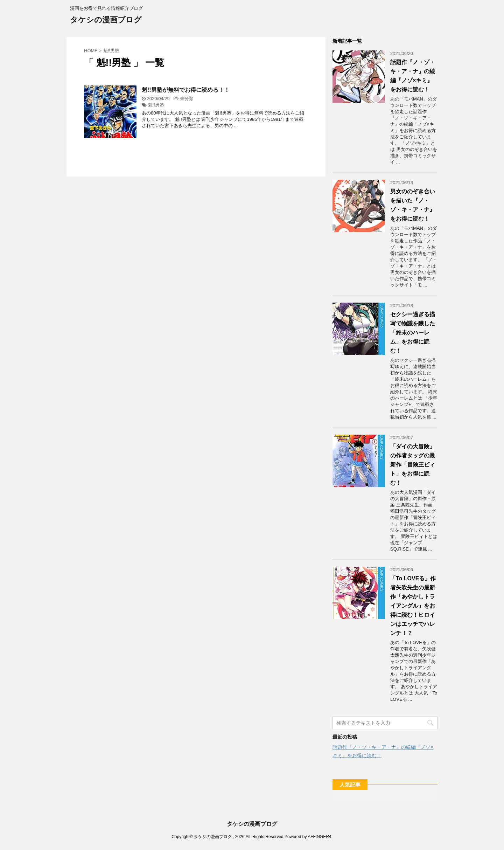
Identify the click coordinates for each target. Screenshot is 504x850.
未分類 (187, 99)
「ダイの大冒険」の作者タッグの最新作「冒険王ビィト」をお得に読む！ (413, 465)
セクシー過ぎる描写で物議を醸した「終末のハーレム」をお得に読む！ (413, 333)
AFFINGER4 (319, 837)
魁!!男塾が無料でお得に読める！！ (186, 90)
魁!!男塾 (156, 105)
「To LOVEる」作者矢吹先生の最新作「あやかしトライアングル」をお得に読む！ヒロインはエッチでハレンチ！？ (413, 606)
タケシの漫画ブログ (106, 20)
